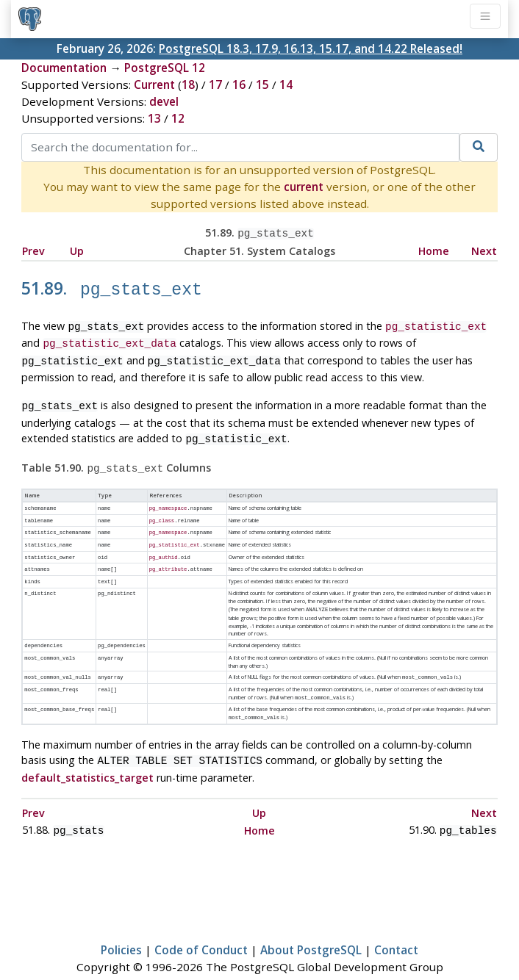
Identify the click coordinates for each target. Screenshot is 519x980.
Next (484, 249)
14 (286, 84)
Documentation (64, 68)
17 (215, 84)
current (304, 187)
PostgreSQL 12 (165, 68)
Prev (33, 249)
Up (77, 249)
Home (434, 249)
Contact (396, 926)
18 (188, 84)
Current (154, 84)
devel (164, 101)
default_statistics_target (87, 755)
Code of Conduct (201, 926)
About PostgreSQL (311, 926)
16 (239, 84)
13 (154, 118)
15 (262, 84)
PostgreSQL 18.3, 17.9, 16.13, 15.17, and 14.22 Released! (311, 48)
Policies (121, 926)
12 (178, 118)
